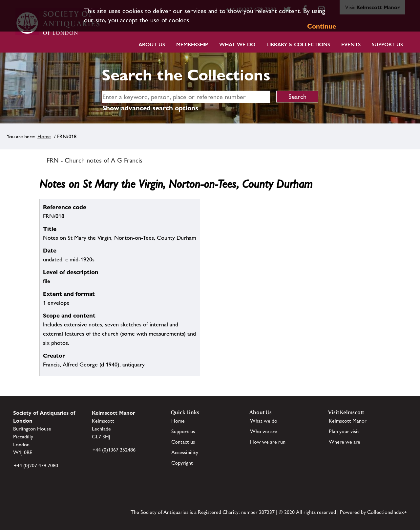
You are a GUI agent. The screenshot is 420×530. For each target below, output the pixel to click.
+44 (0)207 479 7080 (36, 465)
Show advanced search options (150, 108)
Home (44, 136)
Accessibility (185, 452)
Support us (183, 431)
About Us (152, 44)
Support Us (387, 44)
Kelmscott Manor (348, 421)
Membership (192, 44)
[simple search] (186, 97)
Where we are (345, 442)
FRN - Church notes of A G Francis (94, 160)
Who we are (264, 431)
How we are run (268, 442)
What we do (237, 44)
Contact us (183, 442)
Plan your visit (344, 431)
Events (351, 44)
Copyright (182, 463)
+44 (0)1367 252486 (114, 450)
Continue (322, 26)
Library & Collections (298, 44)
